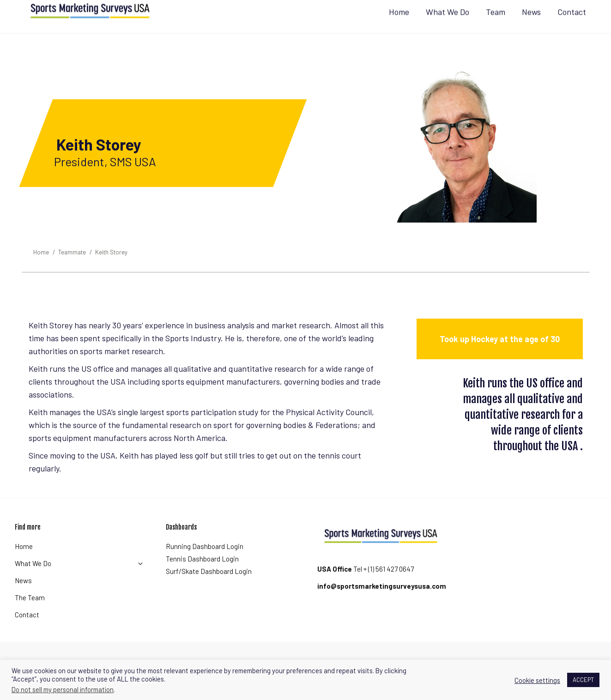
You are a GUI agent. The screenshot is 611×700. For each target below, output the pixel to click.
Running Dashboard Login (205, 563)
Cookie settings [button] (537, 680)
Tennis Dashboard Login (202, 575)
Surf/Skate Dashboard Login (209, 588)
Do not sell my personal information (63, 689)
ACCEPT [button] (583, 680)
